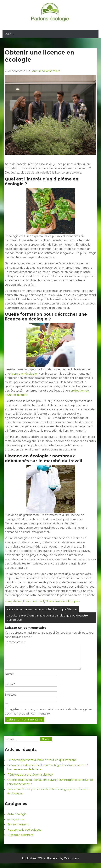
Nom (9, 678)
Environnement (34, 601)
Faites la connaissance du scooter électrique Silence (42, 609)
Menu (9, 34)
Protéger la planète (20, 839)
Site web (11, 699)
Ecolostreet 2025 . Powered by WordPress (50, 863)
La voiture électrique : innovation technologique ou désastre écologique (47, 618)
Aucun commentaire (46, 71)
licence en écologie (24, 374)
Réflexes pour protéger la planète (30, 779)
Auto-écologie (17, 819)
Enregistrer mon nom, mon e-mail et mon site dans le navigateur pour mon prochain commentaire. (49, 716)
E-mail (10, 689)
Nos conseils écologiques (63, 601)
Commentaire (15, 642)
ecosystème (13, 601)
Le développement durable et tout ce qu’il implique (42, 765)
